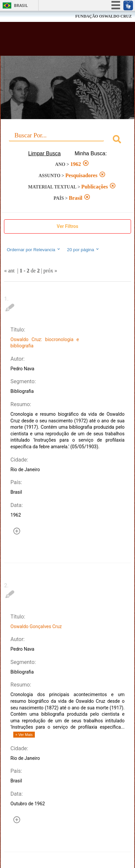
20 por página (83, 250)
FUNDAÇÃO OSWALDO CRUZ (103, 16)
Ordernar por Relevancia (34, 250)
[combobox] (67, 140)
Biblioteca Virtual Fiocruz (57, 41)
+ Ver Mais (24, 735)
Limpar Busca (44, 153)
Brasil (21, 5)
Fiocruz (20, 16)
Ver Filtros (67, 226)
